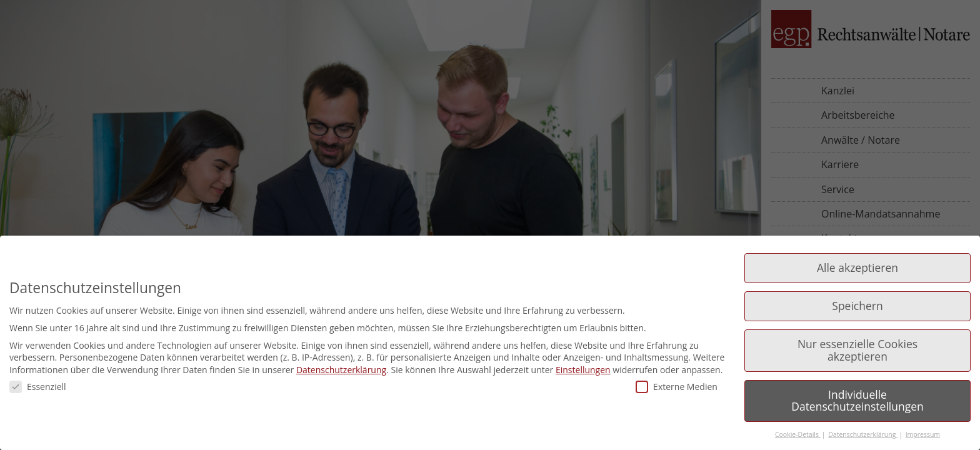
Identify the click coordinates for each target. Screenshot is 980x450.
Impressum (923, 434)
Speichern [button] (857, 306)
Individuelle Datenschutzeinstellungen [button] (857, 401)
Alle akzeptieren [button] (857, 267)
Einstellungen (583, 370)
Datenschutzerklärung (341, 370)
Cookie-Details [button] (798, 434)
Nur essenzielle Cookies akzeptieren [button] (857, 350)
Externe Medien (677, 387)
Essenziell (38, 387)
